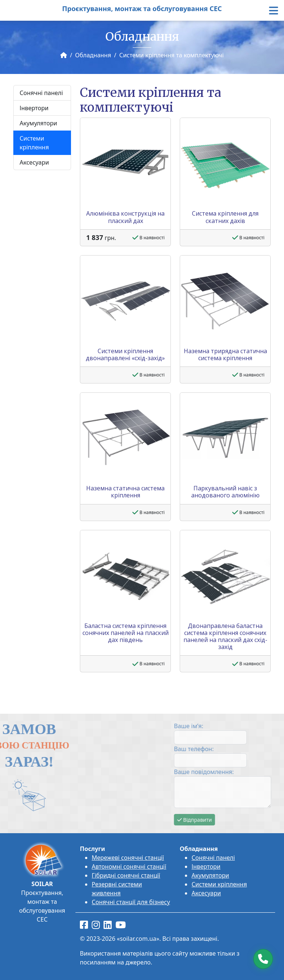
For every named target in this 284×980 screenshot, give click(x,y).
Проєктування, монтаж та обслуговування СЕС (142, 9)
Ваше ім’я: (231, 726)
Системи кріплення (34, 143)
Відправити (237, 820)
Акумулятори (38, 123)
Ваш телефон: (236, 749)
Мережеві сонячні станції (128, 858)
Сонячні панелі (41, 93)
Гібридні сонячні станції (126, 875)
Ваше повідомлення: (246, 772)
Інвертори (34, 108)
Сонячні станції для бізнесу (131, 902)
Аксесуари (34, 162)
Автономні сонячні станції (129, 866)
